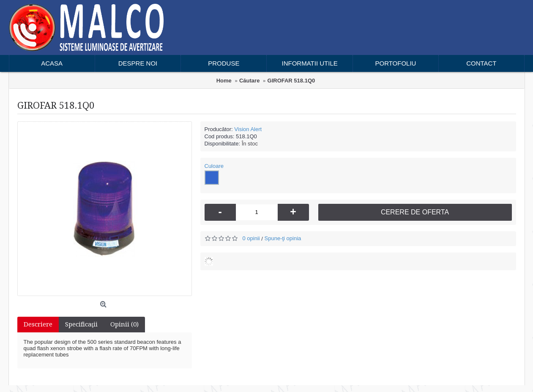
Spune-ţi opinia (283, 238)
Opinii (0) (124, 324)
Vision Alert (248, 129)
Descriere (38, 324)
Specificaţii (81, 324)
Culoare (214, 166)
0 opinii (251, 238)
